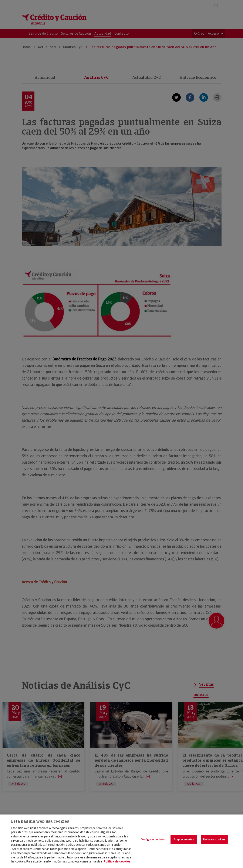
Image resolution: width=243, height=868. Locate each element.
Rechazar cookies (214, 839)
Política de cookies (117, 861)
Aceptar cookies (184, 839)
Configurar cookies (153, 839)
